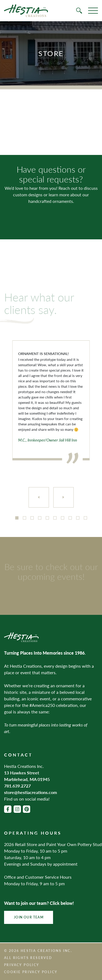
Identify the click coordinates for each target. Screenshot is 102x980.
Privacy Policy (22, 965)
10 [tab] (85, 518)
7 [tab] (63, 518)
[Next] (64, 497)
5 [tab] (47, 518)
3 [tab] (32, 518)
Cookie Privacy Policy (31, 972)
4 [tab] (40, 518)
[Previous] (39, 497)
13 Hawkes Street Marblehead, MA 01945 (27, 776)
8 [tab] (70, 518)
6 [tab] (55, 518)
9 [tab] (78, 518)
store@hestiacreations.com (30, 792)
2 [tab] (24, 518)
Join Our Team (29, 917)
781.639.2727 (17, 786)
